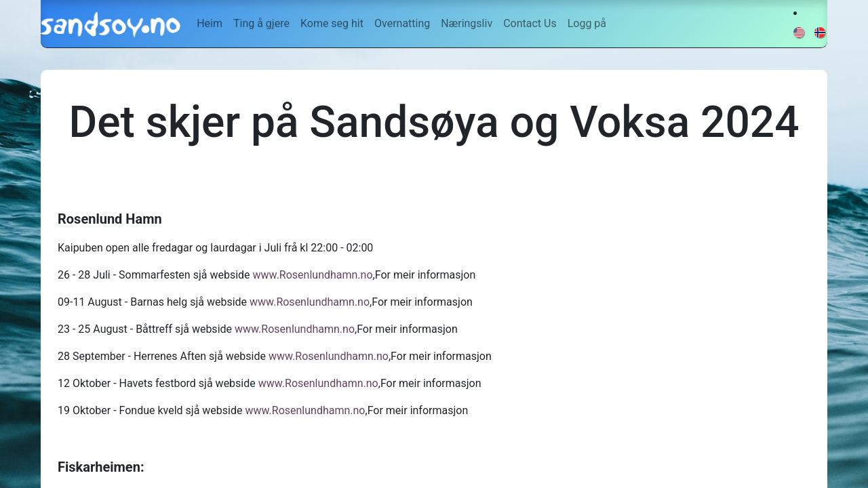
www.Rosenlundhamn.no (313, 275)
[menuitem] (210, 24)
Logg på (587, 23)
